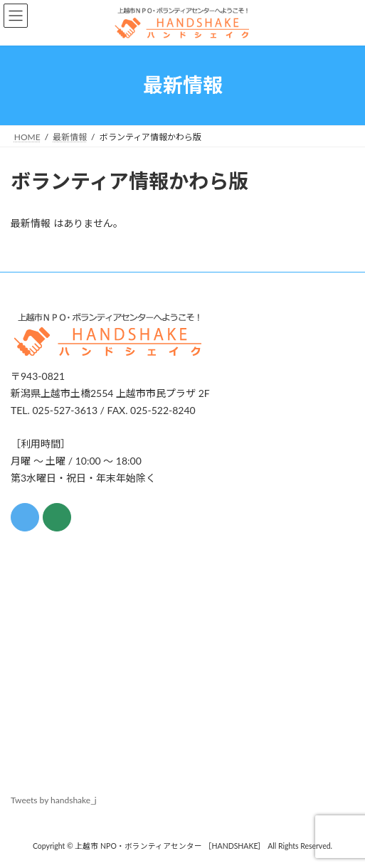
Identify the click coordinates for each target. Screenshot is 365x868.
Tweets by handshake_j (54, 800)
